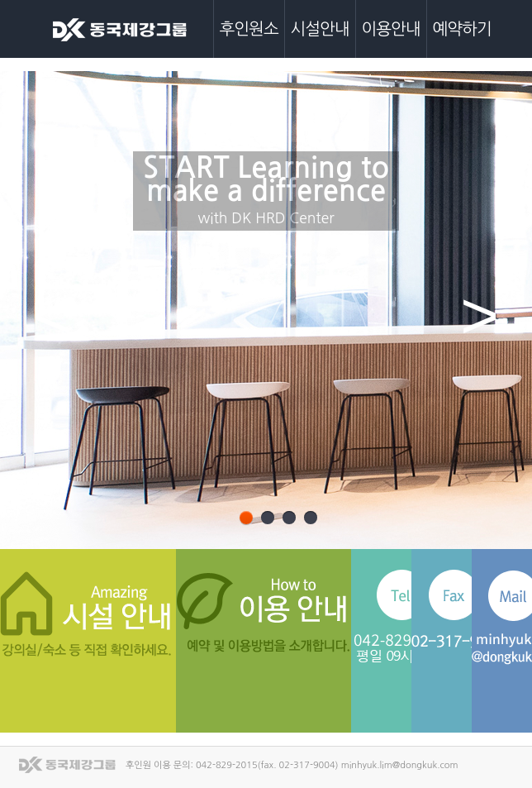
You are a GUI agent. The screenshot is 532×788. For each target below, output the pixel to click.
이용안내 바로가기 (298, 614)
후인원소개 (249, 39)
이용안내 (391, 29)
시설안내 (320, 29)
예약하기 (462, 29)
